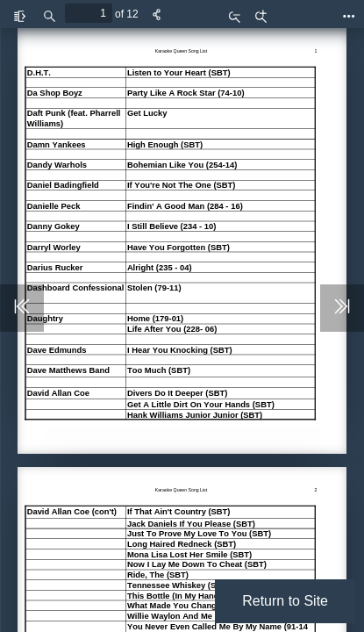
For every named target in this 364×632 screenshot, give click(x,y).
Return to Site (285, 601)
